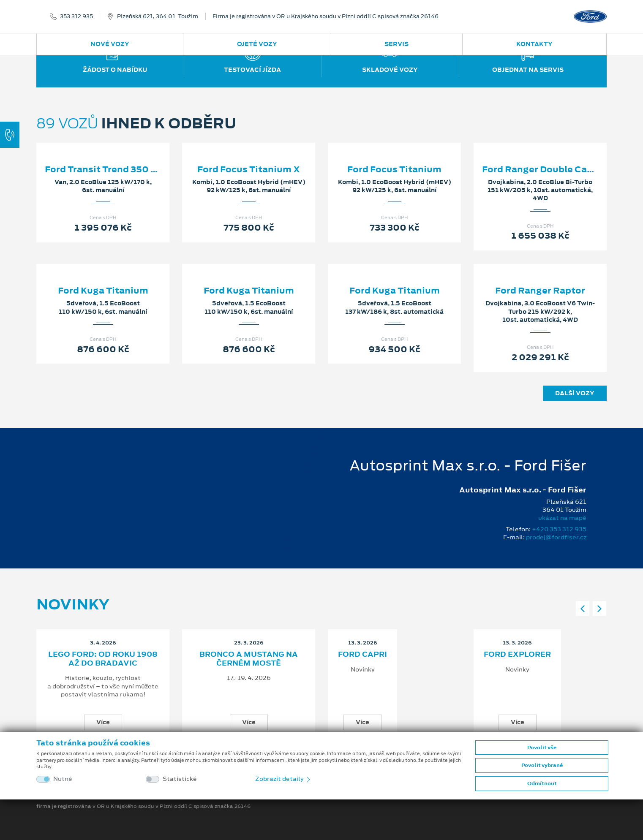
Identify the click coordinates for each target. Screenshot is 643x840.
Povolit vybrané (542, 765)
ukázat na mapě (562, 518)
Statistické (180, 779)
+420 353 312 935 (559, 529)
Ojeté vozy (257, 44)
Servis (396, 44)
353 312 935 (76, 16)
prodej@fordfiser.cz (556, 537)
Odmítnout (542, 783)
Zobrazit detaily (283, 779)
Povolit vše (542, 748)
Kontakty (534, 44)
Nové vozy (110, 44)
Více (103, 722)
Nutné (63, 779)
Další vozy (575, 393)
